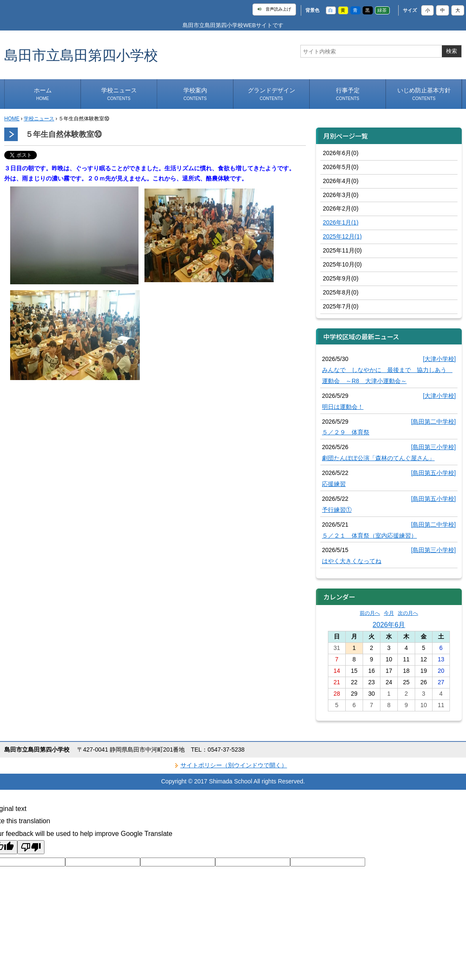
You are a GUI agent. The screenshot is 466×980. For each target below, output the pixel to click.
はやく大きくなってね (352, 561)
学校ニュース (119, 94)
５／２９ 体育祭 (346, 432)
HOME (12, 119)
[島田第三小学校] (433, 447)
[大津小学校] (439, 359)
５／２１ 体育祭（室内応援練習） (369, 536)
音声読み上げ (274, 9)
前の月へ (370, 613)
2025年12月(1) (342, 236)
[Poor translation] (31, 847)
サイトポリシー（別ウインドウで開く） (234, 765)
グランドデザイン (272, 94)
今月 (389, 613)
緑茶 (382, 10)
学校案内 (195, 94)
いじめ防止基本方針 (424, 94)
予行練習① (337, 510)
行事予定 (348, 94)
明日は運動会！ (343, 407)
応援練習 (334, 484)
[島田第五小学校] (433, 473)
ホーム (43, 94)
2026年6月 (389, 625)
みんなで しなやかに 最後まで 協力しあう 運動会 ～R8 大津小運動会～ (387, 375)
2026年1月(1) (341, 222)
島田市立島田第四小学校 (81, 55)
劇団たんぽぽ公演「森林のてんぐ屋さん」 (378, 458)
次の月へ (408, 613)
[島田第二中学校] (433, 422)
